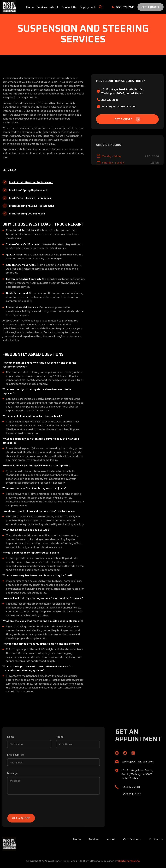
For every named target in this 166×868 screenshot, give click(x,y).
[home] (10, 7)
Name (11, 748)
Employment (87, 7)
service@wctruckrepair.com (119, 106)
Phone (60, 748)
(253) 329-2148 (125, 7)
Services (42, 7)
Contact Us (69, 7)
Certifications (132, 846)
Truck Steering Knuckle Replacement (31, 206)
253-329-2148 (110, 100)
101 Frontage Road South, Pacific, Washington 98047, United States (137, 781)
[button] (100, 7)
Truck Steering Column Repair (27, 213)
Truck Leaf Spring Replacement (28, 190)
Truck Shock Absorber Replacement (31, 182)
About (54, 7)
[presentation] (32, 816)
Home (30, 7)
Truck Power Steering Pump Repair (30, 198)
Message (12, 785)
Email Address (16, 766)
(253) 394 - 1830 (131, 801)
